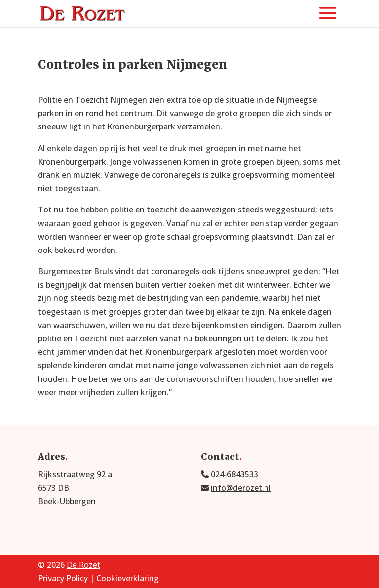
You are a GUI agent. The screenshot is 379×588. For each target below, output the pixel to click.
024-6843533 (234, 474)
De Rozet (83, 565)
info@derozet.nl (241, 488)
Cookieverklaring (128, 578)
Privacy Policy (63, 578)
